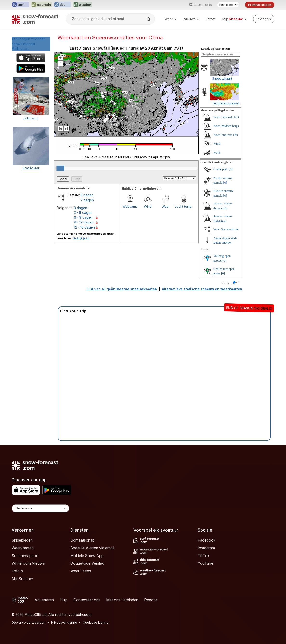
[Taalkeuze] (228, 5)
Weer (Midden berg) (226, 126)
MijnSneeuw (22, 579)
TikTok (204, 556)
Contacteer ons (87, 600)
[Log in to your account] (264, 19)
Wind (148, 206)
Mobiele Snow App (87, 556)
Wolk (217, 152)
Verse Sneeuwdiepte (226, 229)
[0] (231, 169)
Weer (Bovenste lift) (226, 117)
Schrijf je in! (81, 238)
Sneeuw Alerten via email (92, 548)
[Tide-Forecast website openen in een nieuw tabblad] (62, 5)
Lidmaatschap (82, 540)
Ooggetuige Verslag (87, 563)
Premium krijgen (260, 5)
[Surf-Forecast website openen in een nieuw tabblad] (20, 5)
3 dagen (87, 195)
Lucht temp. (184, 206)
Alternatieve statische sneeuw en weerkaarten (202, 289)
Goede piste (221, 169)
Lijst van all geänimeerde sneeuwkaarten (122, 289)
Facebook (207, 540)
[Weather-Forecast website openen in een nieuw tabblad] (82, 5)
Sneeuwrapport (25, 556)
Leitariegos (31, 118)
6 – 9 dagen (83, 217)
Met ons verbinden (122, 600)
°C (227, 283)
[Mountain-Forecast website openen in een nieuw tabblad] (41, 5)
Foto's (211, 19)
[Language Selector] (40, 508)
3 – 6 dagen (83, 213)
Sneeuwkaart (222, 78)
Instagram (206, 548)
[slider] (60, 168)
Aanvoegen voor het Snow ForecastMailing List (28, 44)
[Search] (149, 19)
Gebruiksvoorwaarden (28, 622)
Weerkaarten (23, 548)
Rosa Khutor (31, 168)
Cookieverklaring (96, 622)
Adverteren (44, 600)
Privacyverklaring (64, 622)
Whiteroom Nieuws (28, 563)
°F (238, 283)
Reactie (151, 600)
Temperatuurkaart (226, 103)
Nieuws (191, 19)
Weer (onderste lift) (225, 135)
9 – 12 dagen (84, 222)
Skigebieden (22, 540)
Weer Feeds (81, 571)
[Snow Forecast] (35, 19)
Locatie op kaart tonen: (215, 49)
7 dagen (87, 200)
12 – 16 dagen (84, 227)
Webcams (130, 206)
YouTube (205, 563)
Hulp (64, 600)
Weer (171, 19)
